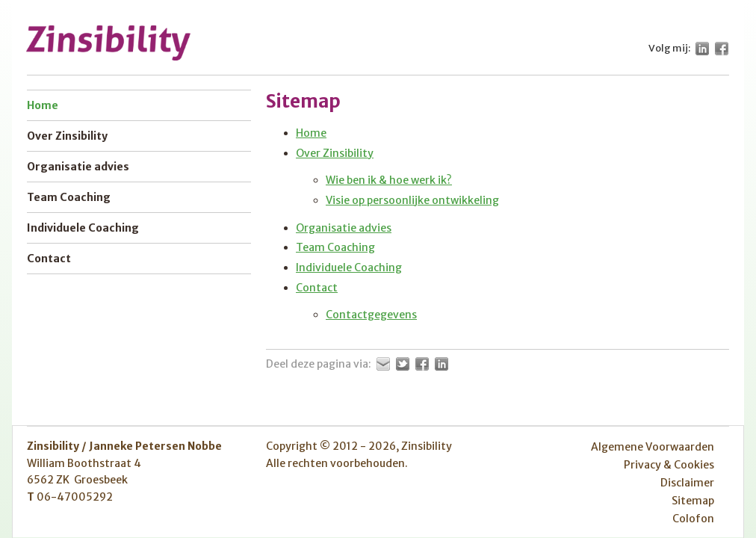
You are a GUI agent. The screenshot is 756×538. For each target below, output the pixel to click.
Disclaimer (687, 483)
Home (311, 133)
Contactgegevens (371, 315)
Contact (317, 288)
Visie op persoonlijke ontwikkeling (412, 200)
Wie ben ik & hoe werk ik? (389, 180)
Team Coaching (335, 247)
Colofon (693, 519)
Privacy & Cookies (669, 465)
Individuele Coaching (349, 268)
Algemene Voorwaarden (653, 447)
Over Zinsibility (335, 153)
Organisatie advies (344, 228)
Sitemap (693, 501)
